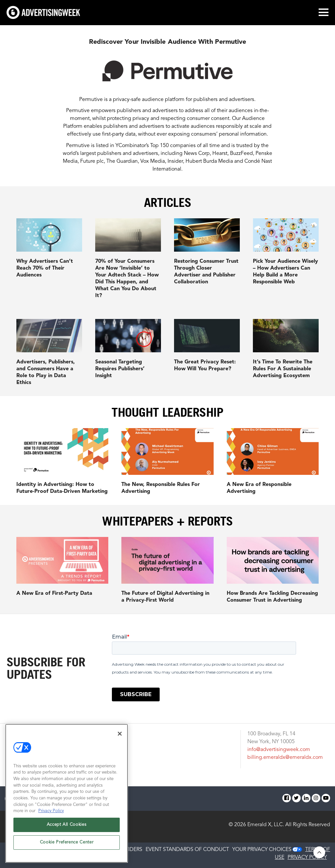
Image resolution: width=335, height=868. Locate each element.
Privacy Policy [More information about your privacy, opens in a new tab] (51, 811)
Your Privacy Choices (262, 850)
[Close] (120, 734)
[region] (67, 793)
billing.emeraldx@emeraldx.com (285, 758)
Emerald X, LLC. (266, 825)
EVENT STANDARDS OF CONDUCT (187, 850)
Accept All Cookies (67, 825)
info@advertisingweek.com (279, 750)
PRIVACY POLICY (307, 858)
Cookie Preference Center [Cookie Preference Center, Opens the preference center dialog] (67, 842)
